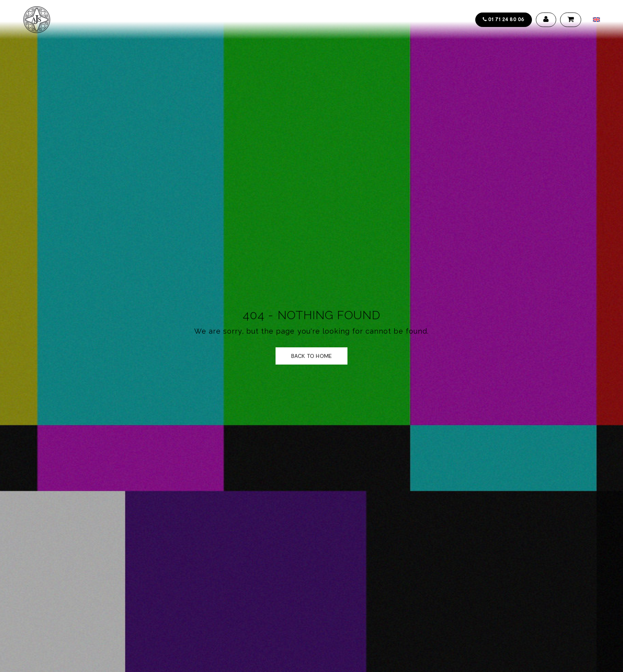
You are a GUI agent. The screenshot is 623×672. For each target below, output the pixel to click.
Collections (122, 20)
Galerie (250, 20)
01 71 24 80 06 (504, 19)
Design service (207, 20)
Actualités (287, 20)
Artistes (163, 20)
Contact (327, 20)
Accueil (81, 20)
